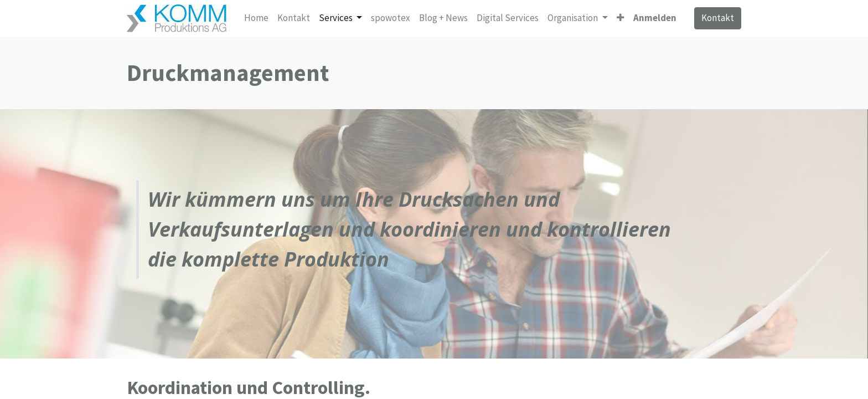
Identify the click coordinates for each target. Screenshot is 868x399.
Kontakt (718, 18)
